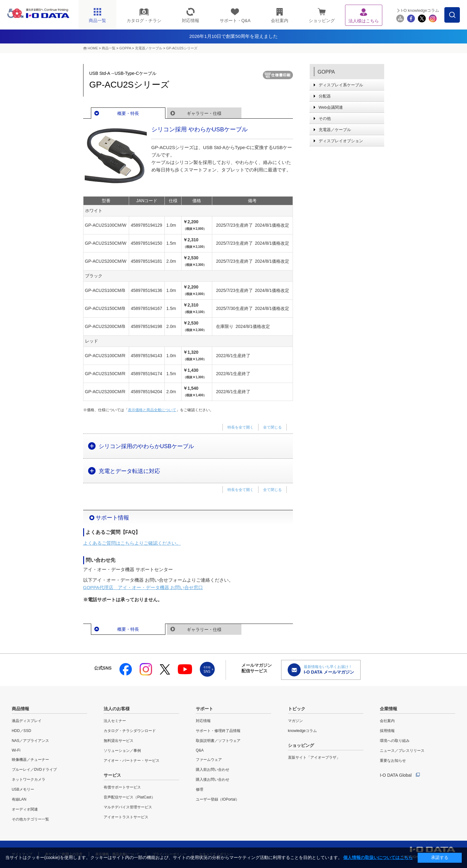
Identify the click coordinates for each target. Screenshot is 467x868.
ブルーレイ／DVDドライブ (34, 770)
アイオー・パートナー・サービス (132, 761)
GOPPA (125, 48)
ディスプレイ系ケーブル (341, 85)
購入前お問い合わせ (213, 770)
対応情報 (203, 721)
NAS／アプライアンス (31, 741)
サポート (204, 709)
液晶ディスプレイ (27, 721)
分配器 (325, 96)
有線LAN (19, 799)
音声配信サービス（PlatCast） (129, 797)
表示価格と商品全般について (152, 410)
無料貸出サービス (119, 741)
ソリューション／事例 (122, 751)
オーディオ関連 (25, 809)
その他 (325, 118)
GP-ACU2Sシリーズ (182, 48)
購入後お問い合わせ (213, 779)
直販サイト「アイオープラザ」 (314, 757)
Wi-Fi (16, 750)
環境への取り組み (395, 741)
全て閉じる (272, 427)
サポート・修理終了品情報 (218, 731)
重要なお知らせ (393, 761)
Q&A (200, 750)
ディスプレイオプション (341, 141)
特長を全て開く (240, 427)
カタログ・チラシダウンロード (130, 731)
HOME (93, 48)
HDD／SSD (22, 731)
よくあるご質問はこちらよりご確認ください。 (132, 543)
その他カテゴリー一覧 (30, 819)
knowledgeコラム (302, 731)
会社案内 (387, 721)
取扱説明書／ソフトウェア (218, 741)
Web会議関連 (331, 107)
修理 (200, 789)
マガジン (295, 721)
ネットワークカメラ (29, 779)
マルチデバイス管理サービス (128, 807)
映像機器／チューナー (30, 760)
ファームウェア (209, 760)
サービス (112, 775)
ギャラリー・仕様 (204, 113)
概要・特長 (128, 113)
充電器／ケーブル (149, 48)
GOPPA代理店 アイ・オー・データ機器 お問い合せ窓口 (143, 587)
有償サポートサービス (122, 787)
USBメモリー (23, 789)
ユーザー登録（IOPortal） (218, 799)
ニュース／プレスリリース (402, 751)
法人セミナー (115, 721)
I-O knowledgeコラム (420, 10)
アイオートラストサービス (126, 817)
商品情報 (20, 709)
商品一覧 (109, 48)
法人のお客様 (117, 709)
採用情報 (387, 731)
